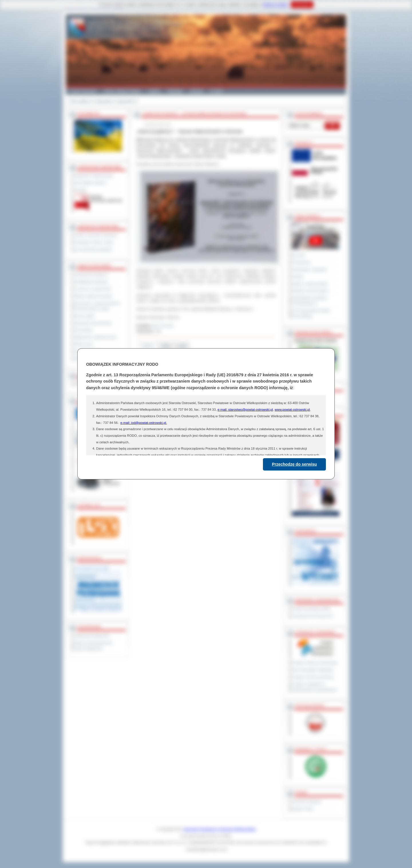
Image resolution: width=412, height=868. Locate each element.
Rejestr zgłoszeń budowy (94, 296)
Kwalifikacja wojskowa (91, 282)
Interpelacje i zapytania (309, 269)
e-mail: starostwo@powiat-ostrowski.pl (245, 410)
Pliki (166, 346)
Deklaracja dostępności (92, 636)
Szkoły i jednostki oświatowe (96, 235)
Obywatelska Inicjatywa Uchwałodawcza (310, 301)
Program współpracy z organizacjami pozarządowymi (315, 687)
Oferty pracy (84, 344)
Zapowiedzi (104, 101)
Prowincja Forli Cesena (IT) (313, 616)
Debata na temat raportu (310, 291)
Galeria (154, 91)
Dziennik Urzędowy (307, 802)
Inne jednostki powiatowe (94, 249)
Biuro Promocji (163, 326)
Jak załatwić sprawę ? (91, 183)
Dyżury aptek (85, 316)
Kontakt (217, 91)
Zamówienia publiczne (91, 275)
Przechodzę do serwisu (295, 464)
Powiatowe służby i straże (94, 242)
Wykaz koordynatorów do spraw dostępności (94, 646)
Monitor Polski (303, 809)
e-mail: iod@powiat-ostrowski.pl (143, 423)
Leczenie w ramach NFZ (93, 289)
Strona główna (80, 101)
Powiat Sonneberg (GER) (311, 609)
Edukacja (175, 91)
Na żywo (299, 255)
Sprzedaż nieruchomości (93, 323)
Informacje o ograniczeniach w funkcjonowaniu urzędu (98, 306)
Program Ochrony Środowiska (315, 663)
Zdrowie (196, 91)
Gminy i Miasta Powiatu (122, 91)
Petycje (298, 277)
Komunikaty (84, 330)
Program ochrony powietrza (313, 677)
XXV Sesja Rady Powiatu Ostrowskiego (311, 313)
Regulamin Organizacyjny (94, 176)
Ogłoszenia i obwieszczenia (95, 337)
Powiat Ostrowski (83, 91)
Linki (182, 346)
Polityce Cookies (275, 5)
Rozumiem (302, 5)
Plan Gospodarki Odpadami (313, 670)
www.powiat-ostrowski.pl (292, 410)
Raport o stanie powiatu (310, 284)
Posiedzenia (301, 262)
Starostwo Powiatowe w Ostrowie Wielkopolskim (220, 829)
